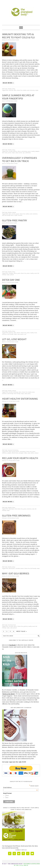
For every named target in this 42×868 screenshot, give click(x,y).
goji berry (26, 626)
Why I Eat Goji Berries (16, 573)
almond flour (12, 568)
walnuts (37, 453)
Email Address (20, 788)
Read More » (8, 83)
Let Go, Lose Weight (14, 339)
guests (29, 151)
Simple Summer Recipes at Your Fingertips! (18, 97)
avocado (11, 151)
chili (16, 509)
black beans (11, 509)
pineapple (21, 453)
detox (15, 90)
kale (3, 215)
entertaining (24, 151)
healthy (33, 151)
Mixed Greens (15, 453)
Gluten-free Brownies (16, 516)
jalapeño (37, 151)
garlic (19, 273)
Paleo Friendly (17, 394)
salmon (32, 453)
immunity (32, 90)
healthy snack (26, 90)
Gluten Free (20, 90)
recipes (37, 90)
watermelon (28, 153)
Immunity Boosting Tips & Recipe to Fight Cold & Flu (18, 36)
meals (6, 153)
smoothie (20, 215)
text (7, 798)
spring (29, 394)
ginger (18, 214)
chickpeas (11, 273)
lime (3, 153)
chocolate (18, 568)
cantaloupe (16, 392)
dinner (19, 151)
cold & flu (11, 90)
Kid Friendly (7, 215)
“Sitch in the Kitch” (9, 694)
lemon (12, 215)
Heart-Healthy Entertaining (20, 399)
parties (9, 153)
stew (25, 334)
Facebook (12, 645)
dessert (22, 568)
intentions (35, 214)
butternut (11, 333)
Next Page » (22, 631)
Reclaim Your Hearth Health (20, 458)
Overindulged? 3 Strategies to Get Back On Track (19, 159)
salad (17, 153)
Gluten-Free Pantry (15, 220)
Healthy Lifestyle (12, 212)
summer (20, 153)
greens (28, 273)
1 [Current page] (4, 631)
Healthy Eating (12, 89)
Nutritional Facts (12, 625)
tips (24, 153)
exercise (14, 214)
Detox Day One (11, 280)
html (7, 795)
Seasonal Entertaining (13, 450)
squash (22, 334)
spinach (12, 275)
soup (18, 334)
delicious (15, 151)
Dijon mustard (12, 452)
